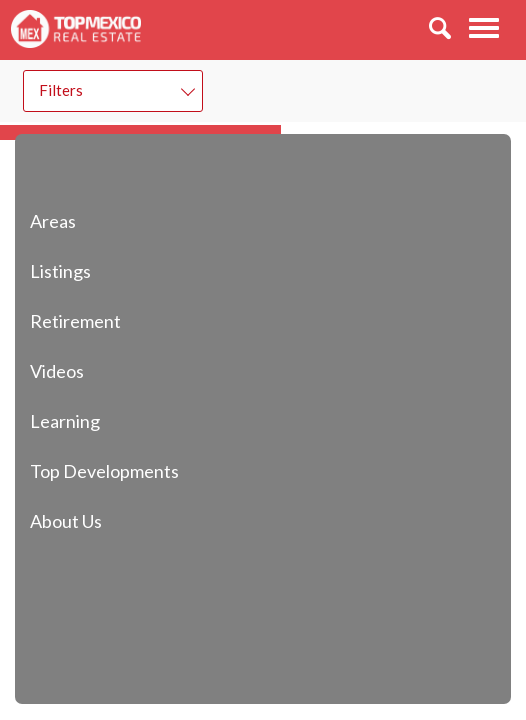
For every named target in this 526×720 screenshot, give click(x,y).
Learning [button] (100, 420)
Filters (61, 90)
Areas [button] (88, 220)
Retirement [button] (110, 320)
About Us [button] (101, 520)
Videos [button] (92, 370)
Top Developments (104, 471)
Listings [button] (95, 270)
